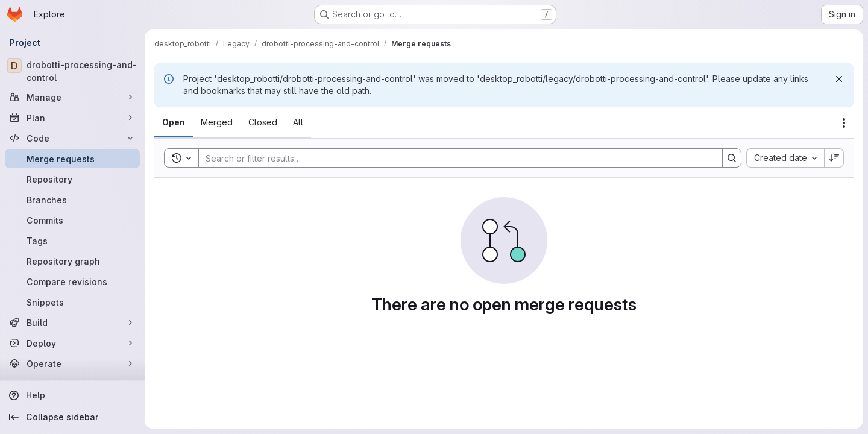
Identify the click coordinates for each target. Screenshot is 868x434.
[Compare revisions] (72, 281)
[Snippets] (72, 302)
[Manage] (72, 97)
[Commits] (72, 220)
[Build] (72, 322)
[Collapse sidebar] (72, 417)
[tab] (174, 122)
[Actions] (844, 123)
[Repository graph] (72, 261)
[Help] (72, 395)
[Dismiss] (839, 79)
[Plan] (72, 118)
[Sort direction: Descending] (834, 158)
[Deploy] (72, 343)
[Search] (454, 158)
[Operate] (72, 363)
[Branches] (72, 200)
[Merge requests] (72, 159)
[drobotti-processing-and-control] (72, 71)
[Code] (72, 138)
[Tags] (72, 241)
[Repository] (72, 179)
